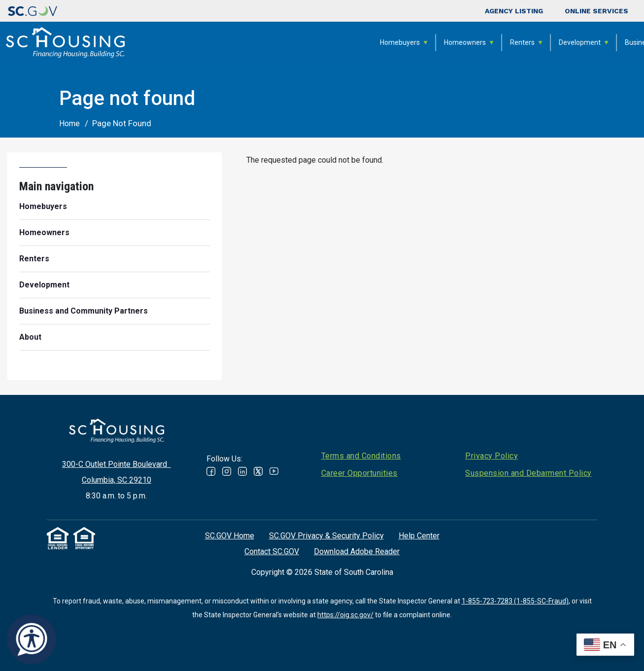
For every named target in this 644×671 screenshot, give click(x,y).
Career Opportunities (359, 473)
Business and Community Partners (512, 42)
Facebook (211, 471)
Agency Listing (514, 11)
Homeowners (298, 42)
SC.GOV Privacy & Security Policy (326, 536)
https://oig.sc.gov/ (345, 615)
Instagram (227, 471)
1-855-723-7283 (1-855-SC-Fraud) (515, 601)
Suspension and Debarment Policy (528, 473)
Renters (355, 42)
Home (69, 124)
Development (413, 42)
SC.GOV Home (230, 536)
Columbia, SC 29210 (117, 480)
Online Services (596, 11)
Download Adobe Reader (357, 551)
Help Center (419, 536)
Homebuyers (233, 42)
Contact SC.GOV (272, 551)
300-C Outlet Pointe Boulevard (117, 464)
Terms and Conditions (361, 456)
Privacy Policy (491, 456)
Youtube (274, 471)
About (599, 42)
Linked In (242, 471)
